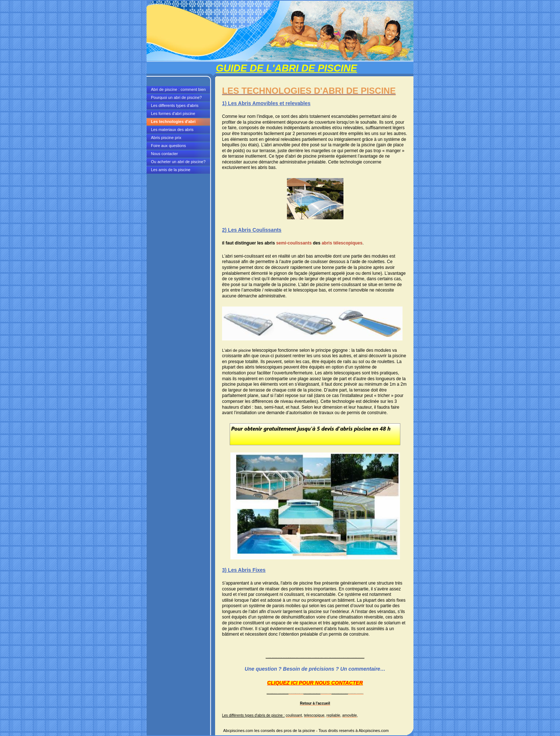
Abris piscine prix (166, 138)
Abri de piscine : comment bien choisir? (178, 90)
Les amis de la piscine (171, 170)
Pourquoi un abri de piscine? (176, 97)
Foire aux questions (168, 146)
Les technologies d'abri (173, 122)
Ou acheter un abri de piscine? (178, 162)
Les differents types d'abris (175, 105)
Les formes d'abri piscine (173, 113)
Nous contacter (164, 154)
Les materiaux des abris (172, 130)
